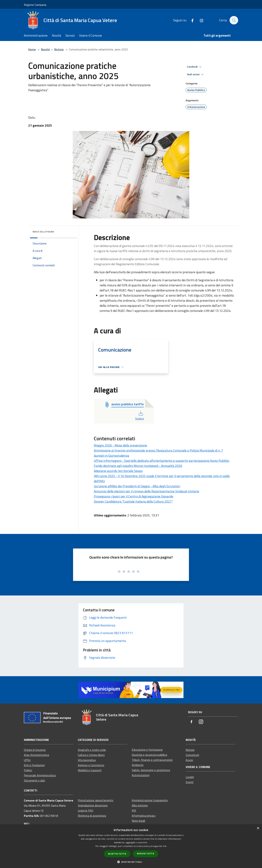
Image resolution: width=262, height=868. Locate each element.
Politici (28, 770)
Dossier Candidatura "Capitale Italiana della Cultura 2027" (133, 501)
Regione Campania (35, 5)
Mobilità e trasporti (90, 770)
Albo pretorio (140, 805)
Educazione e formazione (147, 750)
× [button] (258, 828)
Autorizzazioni (141, 775)
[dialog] (131, 846)
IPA (134, 810)
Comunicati (192, 755)
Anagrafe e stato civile (92, 750)
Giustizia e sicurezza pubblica (149, 755)
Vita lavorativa (87, 760)
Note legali (138, 821)
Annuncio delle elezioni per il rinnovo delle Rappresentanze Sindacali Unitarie (146, 491)
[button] (131, 862)
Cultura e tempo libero (91, 755)
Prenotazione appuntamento (96, 800)
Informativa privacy (144, 816)
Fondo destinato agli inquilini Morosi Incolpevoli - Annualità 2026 (138, 466)
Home (32, 49)
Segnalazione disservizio (93, 805)
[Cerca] (234, 20)
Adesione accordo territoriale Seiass (118, 471)
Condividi (195, 67)
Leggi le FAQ (86, 810)
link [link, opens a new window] (165, 846)
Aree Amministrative (37, 755)
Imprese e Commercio (91, 765)
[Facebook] (191, 20)
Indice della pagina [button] (43, 232)
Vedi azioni (196, 75)
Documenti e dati (34, 780)
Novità (45, 49)
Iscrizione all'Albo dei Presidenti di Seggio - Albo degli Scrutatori (137, 486)
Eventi (190, 782)
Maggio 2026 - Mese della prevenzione (120, 445)
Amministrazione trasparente (150, 800)
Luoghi (190, 777)
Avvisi (189, 760)
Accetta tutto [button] (117, 854)
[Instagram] (200, 20)
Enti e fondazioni (34, 765)
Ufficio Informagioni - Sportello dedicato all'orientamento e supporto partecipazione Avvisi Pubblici (162, 461)
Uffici (27, 760)
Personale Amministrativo (40, 775)
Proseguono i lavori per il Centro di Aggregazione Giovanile (134, 496)
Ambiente (138, 765)
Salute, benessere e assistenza (151, 770)
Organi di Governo (35, 750)
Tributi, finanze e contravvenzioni (152, 760)
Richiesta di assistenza (92, 816)
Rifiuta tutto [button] (145, 854)
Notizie (59, 49)
